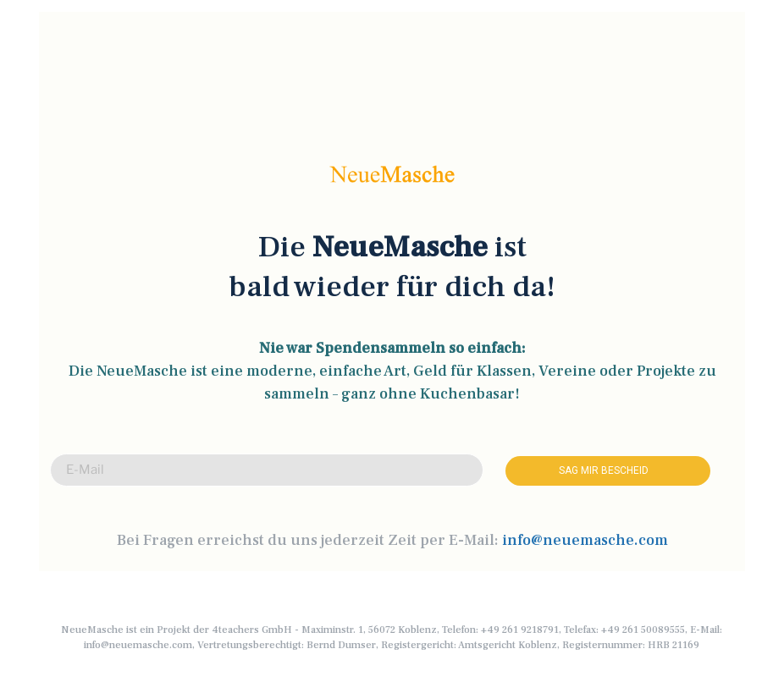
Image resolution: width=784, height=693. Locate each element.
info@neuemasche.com (585, 540)
